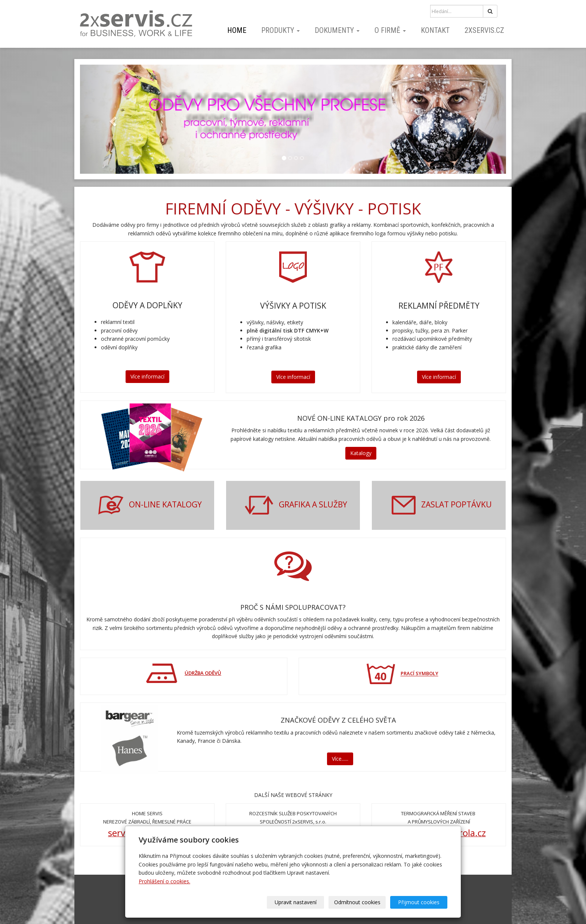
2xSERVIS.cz (484, 30)
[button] (112, 119)
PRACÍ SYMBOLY (420, 674)
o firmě (390, 30)
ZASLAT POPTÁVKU (457, 504)
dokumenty (337, 30)
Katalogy (361, 453)
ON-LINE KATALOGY (165, 504)
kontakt (435, 30)
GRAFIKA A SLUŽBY (313, 504)
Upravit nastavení (296, 902)
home (237, 30)
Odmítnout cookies (357, 902)
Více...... (340, 759)
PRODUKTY (280, 30)
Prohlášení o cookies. (164, 881)
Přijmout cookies (419, 902)
